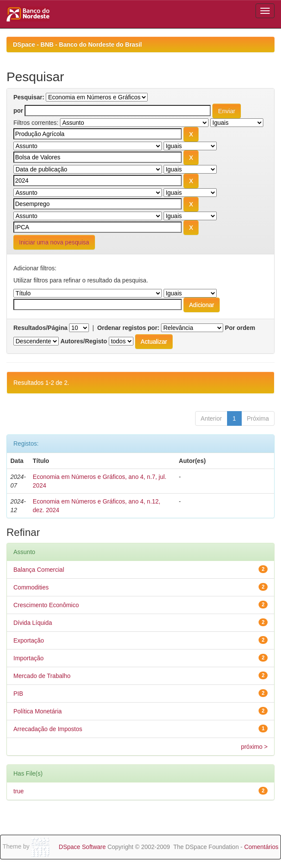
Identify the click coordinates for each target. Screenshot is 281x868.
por (18, 111)
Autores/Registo (84, 341)
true (19, 791)
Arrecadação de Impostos (48, 729)
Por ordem (240, 328)
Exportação (29, 640)
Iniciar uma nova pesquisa (54, 242)
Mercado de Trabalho (42, 676)
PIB (18, 694)
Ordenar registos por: (128, 328)
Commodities (31, 587)
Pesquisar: (29, 97)
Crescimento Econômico (46, 605)
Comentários (261, 847)
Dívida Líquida (33, 623)
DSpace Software (82, 847)
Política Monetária (38, 711)
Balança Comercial (39, 570)
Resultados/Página (40, 328)
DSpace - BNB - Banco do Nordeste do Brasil (77, 44)
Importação (28, 658)
